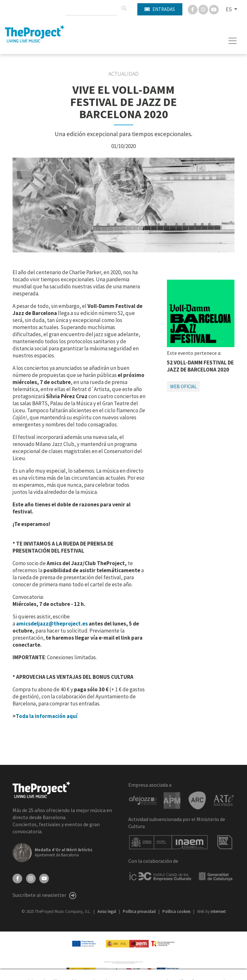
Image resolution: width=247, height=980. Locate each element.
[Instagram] (204, 9)
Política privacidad (140, 911)
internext (218, 911)
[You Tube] (214, 9)
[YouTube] (44, 878)
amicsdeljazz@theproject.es (52, 624)
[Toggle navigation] (233, 41)
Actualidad (123, 74)
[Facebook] (193, 9)
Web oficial (183, 386)
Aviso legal (107, 911)
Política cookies (177, 911)
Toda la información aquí (47, 716)
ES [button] (229, 9)
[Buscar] (124, 8)
